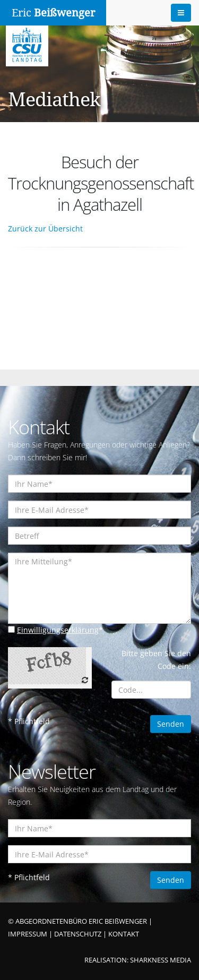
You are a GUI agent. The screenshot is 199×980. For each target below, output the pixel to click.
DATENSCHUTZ (78, 934)
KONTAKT (124, 934)
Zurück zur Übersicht (45, 229)
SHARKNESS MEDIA (161, 960)
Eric (53, 13)
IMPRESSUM (28, 934)
